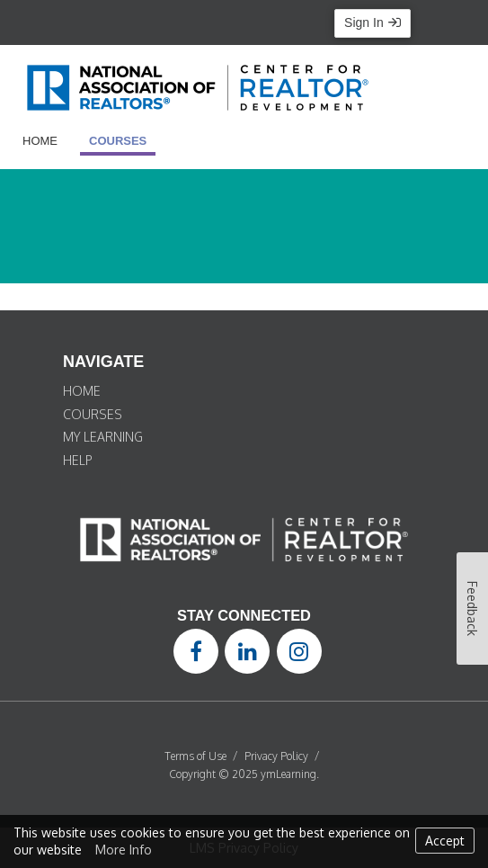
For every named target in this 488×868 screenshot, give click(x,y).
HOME (82, 391)
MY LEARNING (103, 437)
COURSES (93, 414)
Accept (445, 841)
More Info (124, 850)
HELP (78, 460)
